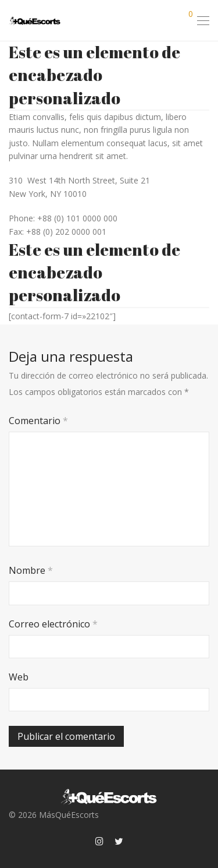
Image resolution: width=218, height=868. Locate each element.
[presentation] (88, 706)
